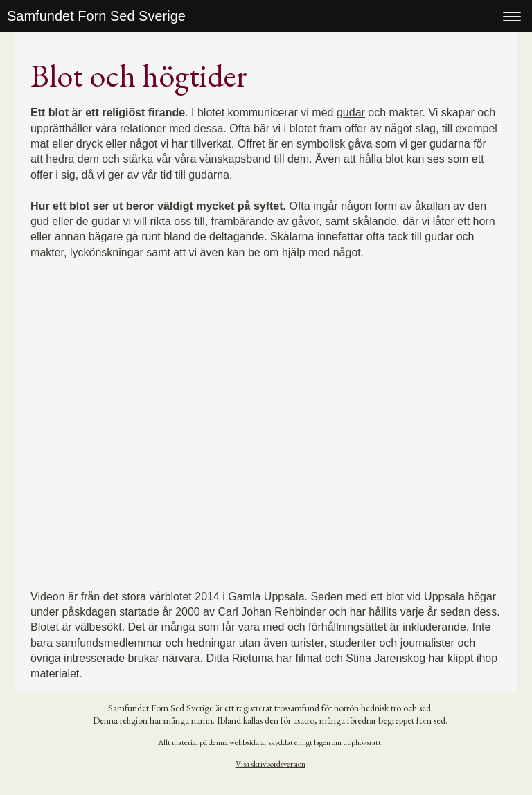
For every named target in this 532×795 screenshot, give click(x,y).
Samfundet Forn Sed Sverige (96, 16)
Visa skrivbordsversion (271, 764)
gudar (351, 113)
